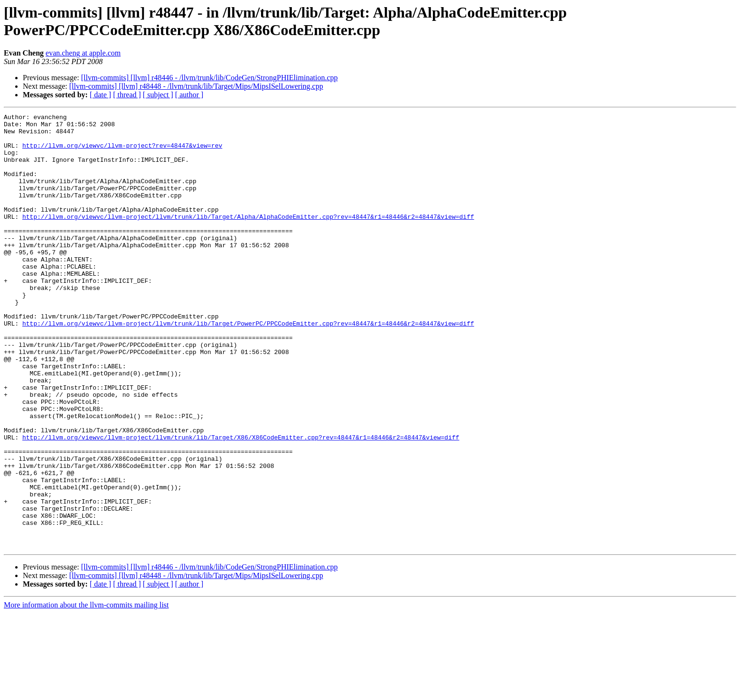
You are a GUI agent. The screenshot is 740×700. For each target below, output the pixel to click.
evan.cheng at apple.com (83, 53)
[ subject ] (158, 95)
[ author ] (189, 95)
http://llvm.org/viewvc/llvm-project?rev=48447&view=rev (122, 152)
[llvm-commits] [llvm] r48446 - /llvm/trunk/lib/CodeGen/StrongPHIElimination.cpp (210, 78)
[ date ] (100, 95)
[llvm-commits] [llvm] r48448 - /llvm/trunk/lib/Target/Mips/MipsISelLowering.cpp (196, 86)
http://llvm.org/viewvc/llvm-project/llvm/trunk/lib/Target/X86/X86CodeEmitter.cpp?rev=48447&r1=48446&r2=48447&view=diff (241, 503)
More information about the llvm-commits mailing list (86, 692)
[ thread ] (127, 95)
